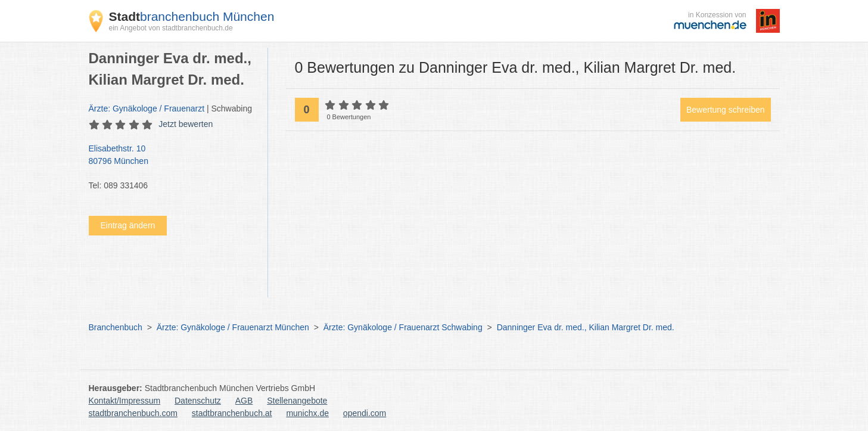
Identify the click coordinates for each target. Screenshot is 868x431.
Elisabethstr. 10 (172, 156)
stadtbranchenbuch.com (133, 413)
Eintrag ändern (128, 225)
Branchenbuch (116, 327)
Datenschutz (198, 401)
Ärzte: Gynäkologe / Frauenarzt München (233, 327)
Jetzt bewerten (186, 124)
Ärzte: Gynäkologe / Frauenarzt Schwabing (403, 327)
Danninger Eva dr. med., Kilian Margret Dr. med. (586, 327)
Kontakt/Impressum (125, 401)
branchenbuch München (192, 16)
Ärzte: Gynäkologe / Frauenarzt (147, 108)
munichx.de (307, 413)
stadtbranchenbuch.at (232, 413)
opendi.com (365, 413)
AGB (244, 401)
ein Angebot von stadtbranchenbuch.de (171, 28)
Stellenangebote (297, 401)
